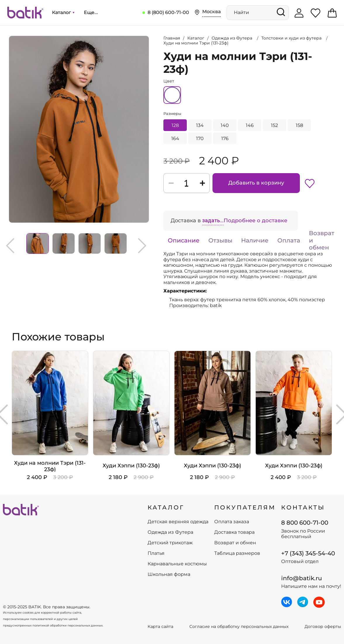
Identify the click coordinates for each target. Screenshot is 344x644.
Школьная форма (169, 574)
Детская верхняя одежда (178, 522)
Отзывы (220, 240)
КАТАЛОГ (166, 507)
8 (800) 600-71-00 (168, 12)
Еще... (91, 12)
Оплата (289, 240)
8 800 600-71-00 (305, 523)
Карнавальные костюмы (177, 564)
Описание (184, 240)
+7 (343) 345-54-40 (308, 553)
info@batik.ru (302, 578)
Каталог (63, 12)
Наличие (255, 240)
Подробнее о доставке (255, 221)
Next (142, 246)
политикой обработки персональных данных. (68, 625)
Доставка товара (234, 532)
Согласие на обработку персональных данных (239, 627)
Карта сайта (160, 627)
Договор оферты (323, 627)
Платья (156, 553)
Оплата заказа (232, 522)
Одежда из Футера (170, 532)
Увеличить (9, 36)
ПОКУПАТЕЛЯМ (245, 507)
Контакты (303, 507)
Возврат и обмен (322, 240)
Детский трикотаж (170, 543)
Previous (10, 246)
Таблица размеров (237, 553)
